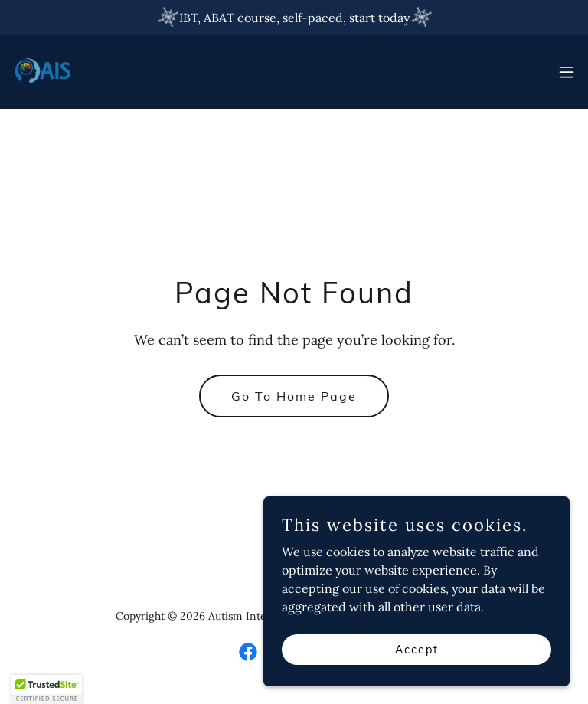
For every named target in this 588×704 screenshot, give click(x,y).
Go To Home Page (294, 396)
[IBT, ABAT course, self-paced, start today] (294, 18)
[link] (43, 72)
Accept (417, 649)
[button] (567, 72)
